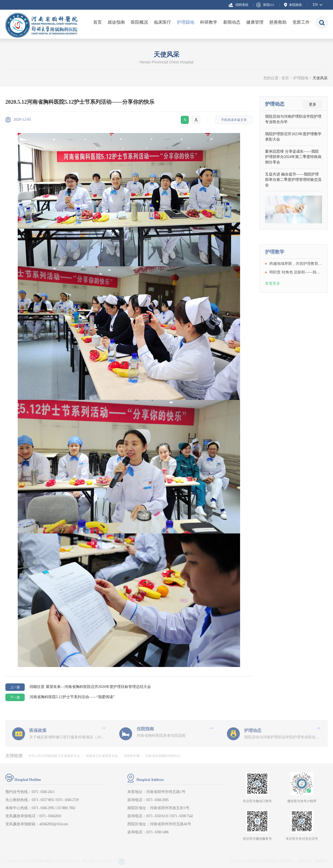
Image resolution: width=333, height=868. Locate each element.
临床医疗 (162, 22)
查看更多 (273, 297)
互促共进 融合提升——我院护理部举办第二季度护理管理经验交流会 (293, 180)
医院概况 (139, 22)
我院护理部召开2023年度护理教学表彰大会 (293, 137)
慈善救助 (278, 22)
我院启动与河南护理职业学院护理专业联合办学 (293, 119)
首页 (97, 22)
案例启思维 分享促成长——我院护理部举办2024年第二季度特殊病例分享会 (293, 157)
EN (315, 5)
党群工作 (301, 22)
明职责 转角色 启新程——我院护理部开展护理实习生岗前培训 (296, 286)
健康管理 (255, 22)
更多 (313, 105)
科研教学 (209, 22)
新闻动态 (232, 22)
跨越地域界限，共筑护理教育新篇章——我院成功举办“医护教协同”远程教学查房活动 (296, 277)
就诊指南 (116, 22)
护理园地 (186, 22)
